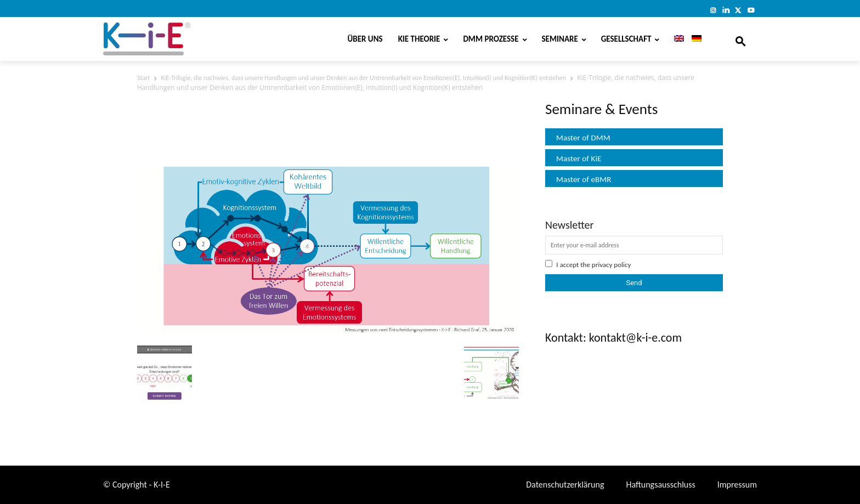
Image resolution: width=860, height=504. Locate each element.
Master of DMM (583, 138)
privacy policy (612, 265)
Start (143, 78)
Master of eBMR (584, 179)
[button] (740, 39)
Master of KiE (579, 158)
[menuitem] (675, 39)
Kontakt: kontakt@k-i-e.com (613, 338)
